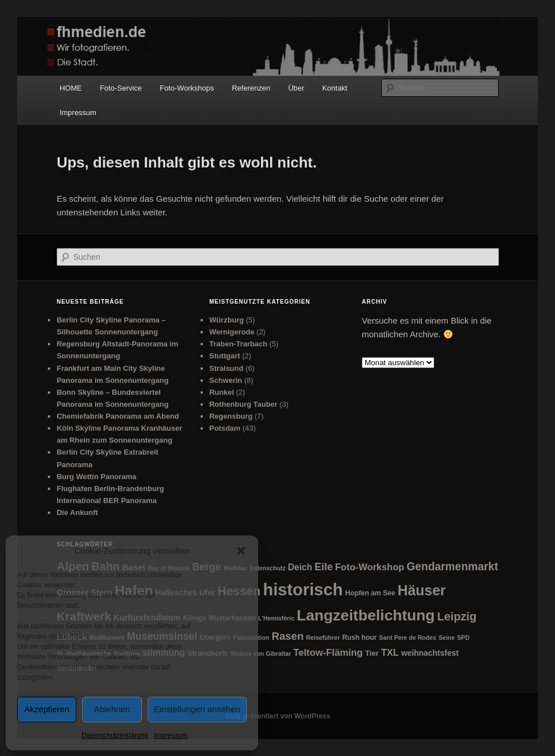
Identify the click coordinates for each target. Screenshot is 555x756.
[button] (241, 551)
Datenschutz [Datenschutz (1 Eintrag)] (268, 568)
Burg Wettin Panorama (96, 477)
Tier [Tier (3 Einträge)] (372, 653)
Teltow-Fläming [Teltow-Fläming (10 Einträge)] (328, 653)
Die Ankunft (77, 512)
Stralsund (226, 368)
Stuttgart (225, 356)
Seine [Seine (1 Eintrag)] (447, 638)
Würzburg (227, 320)
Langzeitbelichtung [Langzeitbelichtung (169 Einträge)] (366, 615)
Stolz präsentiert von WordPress (277, 716)
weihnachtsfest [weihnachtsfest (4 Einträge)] (430, 653)
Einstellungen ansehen (197, 709)
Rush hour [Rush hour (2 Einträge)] (359, 638)
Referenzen (251, 88)
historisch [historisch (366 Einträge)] (303, 589)
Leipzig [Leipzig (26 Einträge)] (457, 616)
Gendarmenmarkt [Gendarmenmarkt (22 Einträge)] (452, 566)
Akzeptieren (47, 709)
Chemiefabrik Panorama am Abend (118, 416)
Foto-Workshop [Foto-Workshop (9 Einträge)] (370, 567)
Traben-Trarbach (238, 344)
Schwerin (226, 380)
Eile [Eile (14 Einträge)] (324, 567)
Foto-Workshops (187, 88)
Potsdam (225, 428)
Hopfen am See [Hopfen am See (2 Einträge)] (370, 593)
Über (296, 88)
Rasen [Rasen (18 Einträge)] (288, 636)
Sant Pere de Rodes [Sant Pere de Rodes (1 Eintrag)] (407, 638)
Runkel (221, 392)
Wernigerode (232, 332)
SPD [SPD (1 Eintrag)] (463, 638)
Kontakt (334, 88)
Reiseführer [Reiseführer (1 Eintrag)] (323, 638)
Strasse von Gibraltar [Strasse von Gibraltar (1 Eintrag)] (260, 653)
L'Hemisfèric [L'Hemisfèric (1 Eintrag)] (276, 618)
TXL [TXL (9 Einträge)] (390, 652)
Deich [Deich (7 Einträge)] (300, 567)
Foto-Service (121, 88)
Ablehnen (112, 709)
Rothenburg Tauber (243, 404)
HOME (71, 88)
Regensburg (231, 416)
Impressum (171, 735)
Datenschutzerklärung (115, 735)
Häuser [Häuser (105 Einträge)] (422, 590)
